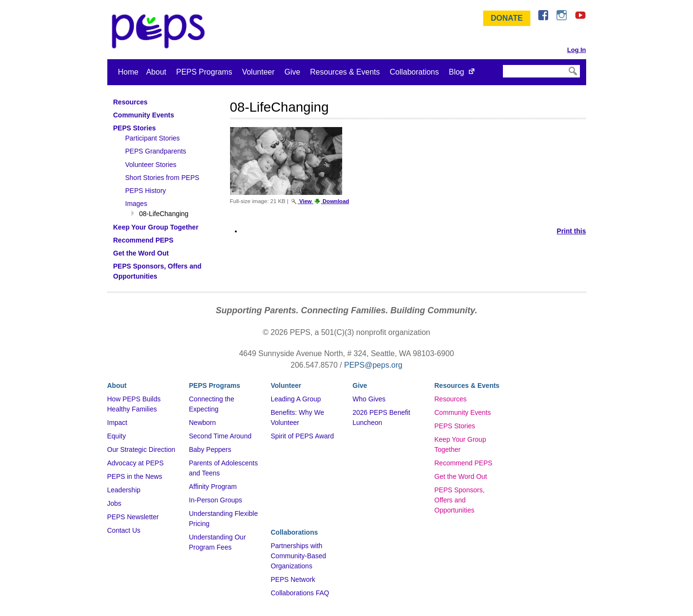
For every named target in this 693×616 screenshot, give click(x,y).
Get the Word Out (461, 476)
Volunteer (258, 72)
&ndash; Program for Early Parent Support (160, 31)
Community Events (463, 412)
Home (128, 72)
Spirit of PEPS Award (302, 436)
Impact (117, 423)
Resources (451, 399)
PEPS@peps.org (373, 365)
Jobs (115, 503)
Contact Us (124, 530)
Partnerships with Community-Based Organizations (299, 556)
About (156, 72)
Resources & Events (345, 72)
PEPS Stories (455, 426)
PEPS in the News (135, 476)
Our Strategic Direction (141, 449)
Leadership (124, 490)
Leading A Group (296, 399)
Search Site (502, 64)
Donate (507, 18)
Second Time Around (220, 436)
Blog (456, 72)
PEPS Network (293, 579)
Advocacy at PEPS (136, 463)
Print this (571, 231)
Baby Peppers (210, 449)
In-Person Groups (216, 500)
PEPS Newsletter (133, 517)
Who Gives (369, 399)
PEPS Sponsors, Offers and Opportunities (460, 500)
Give (292, 72)
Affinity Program (213, 487)
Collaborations (414, 72)
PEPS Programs (204, 72)
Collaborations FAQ (300, 593)
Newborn (203, 423)
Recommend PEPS (464, 463)
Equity (117, 436)
